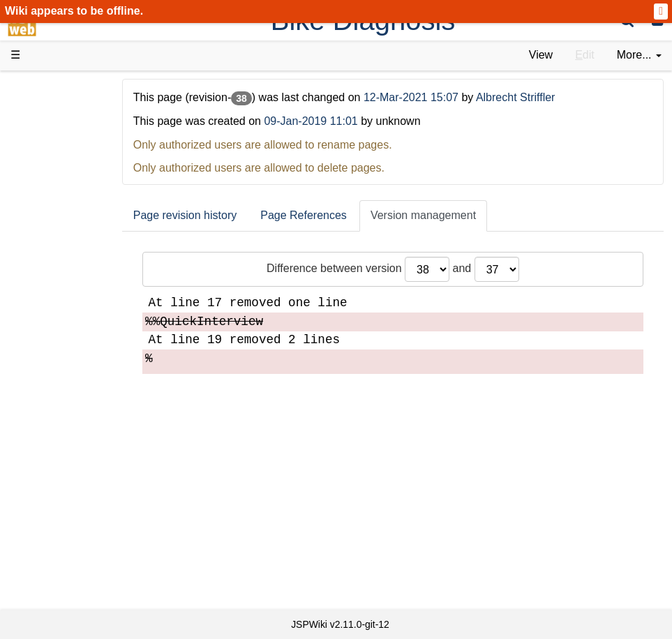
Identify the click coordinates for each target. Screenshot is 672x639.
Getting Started (76, 316)
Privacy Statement (84, 586)
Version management (455, 215)
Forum (54, 443)
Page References (336, 215)
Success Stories (79, 141)
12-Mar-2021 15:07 (445, 97)
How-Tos (60, 332)
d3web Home (45, 86)
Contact (58, 554)
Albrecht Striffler (548, 97)
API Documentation (87, 364)
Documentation (76, 237)
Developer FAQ (76, 348)
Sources (59, 379)
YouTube (60, 459)
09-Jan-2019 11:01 (343, 121)
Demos (56, 268)
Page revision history (217, 215)
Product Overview (82, 110)
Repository (65, 395)
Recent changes (79, 521)
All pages (61, 505)
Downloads (66, 126)
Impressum (66, 570)
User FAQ (63, 252)
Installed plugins (79, 537)
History (56, 157)
